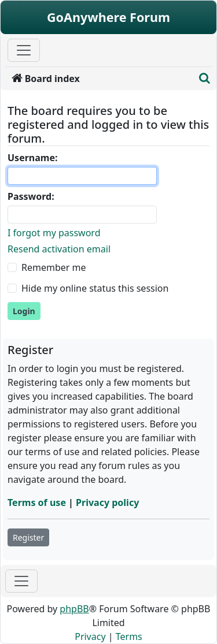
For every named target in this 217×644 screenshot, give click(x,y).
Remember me (54, 267)
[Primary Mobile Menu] (24, 50)
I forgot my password (54, 233)
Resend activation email (59, 249)
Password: (31, 196)
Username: (32, 158)
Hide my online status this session (95, 288)
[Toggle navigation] (21, 581)
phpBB (74, 609)
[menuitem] (100, 79)
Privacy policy (107, 502)
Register (28, 537)
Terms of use (37, 502)
